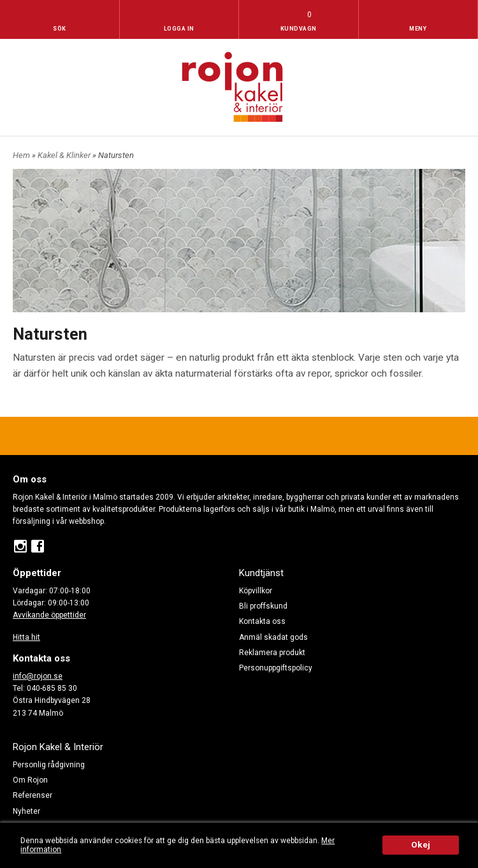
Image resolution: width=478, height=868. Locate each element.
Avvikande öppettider (49, 615)
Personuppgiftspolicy (276, 668)
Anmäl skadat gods (273, 637)
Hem (21, 155)
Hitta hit (26, 637)
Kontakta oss (262, 621)
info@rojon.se (38, 676)
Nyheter (26, 811)
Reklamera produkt (272, 653)
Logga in (179, 29)
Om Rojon (30, 780)
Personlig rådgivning (49, 765)
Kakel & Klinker (65, 155)
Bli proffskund (263, 606)
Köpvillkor (256, 591)
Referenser (33, 795)
